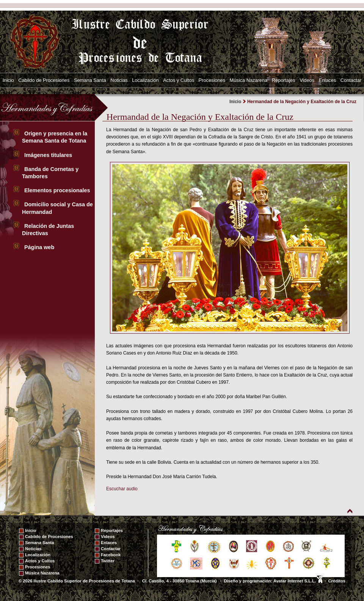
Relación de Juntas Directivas (48, 230)
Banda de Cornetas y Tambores (50, 173)
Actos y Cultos (179, 80)
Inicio (8, 80)
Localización (145, 80)
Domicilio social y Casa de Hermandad (57, 208)
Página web (40, 247)
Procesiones (212, 80)
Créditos (337, 581)
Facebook (111, 555)
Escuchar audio (122, 489)
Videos (307, 80)
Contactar (351, 80)
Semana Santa (90, 80)
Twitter (108, 561)
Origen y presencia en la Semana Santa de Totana (56, 137)
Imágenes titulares (49, 155)
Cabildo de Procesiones (44, 80)
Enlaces (328, 80)
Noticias (119, 80)
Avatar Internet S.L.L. (298, 581)
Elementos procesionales (58, 190)
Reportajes (284, 80)
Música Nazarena (249, 80)
